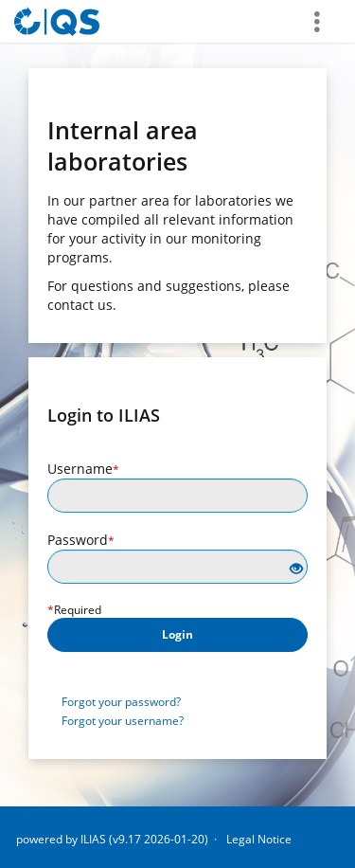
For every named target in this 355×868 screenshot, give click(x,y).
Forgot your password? (121, 702)
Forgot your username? (123, 721)
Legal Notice (259, 839)
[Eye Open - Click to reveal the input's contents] (296, 569)
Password (81, 540)
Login (177, 634)
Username (83, 469)
